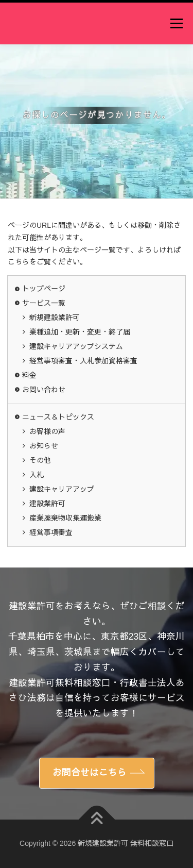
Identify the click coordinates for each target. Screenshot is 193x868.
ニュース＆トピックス (58, 417)
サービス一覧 (44, 303)
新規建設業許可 (55, 318)
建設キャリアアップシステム (76, 346)
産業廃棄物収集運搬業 (65, 518)
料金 (29, 375)
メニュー (176, 23)
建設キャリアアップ (62, 489)
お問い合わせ (44, 390)
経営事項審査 (51, 532)
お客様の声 (47, 431)
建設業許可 (47, 504)
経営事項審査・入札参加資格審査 (83, 361)
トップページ (44, 289)
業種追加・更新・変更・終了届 (80, 332)
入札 (37, 475)
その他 (40, 460)
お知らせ (44, 446)
